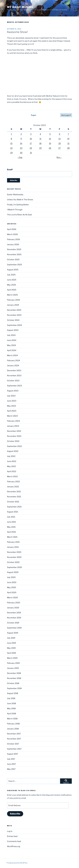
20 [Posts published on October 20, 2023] (60, 143)
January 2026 (13, 244)
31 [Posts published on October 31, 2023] (31, 153)
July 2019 (11, 638)
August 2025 (13, 270)
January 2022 (13, 487)
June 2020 (12, 582)
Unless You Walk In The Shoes (20, 200)
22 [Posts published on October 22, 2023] (11, 148)
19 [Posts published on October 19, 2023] (50, 143)
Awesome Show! (17, 32)
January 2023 (13, 426)
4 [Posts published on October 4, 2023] (40, 134)
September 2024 (14, 325)
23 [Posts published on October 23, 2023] (21, 148)
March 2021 (12, 537)
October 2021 (13, 502)
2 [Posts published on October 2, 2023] (21, 134)
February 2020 (14, 603)
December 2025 (14, 249)
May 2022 (11, 466)
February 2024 (14, 360)
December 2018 (14, 673)
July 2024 (11, 335)
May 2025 (11, 285)
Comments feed (14, 841)
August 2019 (13, 633)
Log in (10, 831)
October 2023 (13, 381)
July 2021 (11, 517)
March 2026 (12, 234)
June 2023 (12, 401)
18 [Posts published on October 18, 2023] (40, 143)
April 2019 (11, 653)
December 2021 (14, 492)
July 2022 (11, 456)
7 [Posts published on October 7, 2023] (68, 134)
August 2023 (13, 391)
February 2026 (14, 239)
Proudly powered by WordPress (17, 863)
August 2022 (13, 451)
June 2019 (11, 643)
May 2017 (11, 769)
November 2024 (14, 315)
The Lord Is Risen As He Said (19, 215)
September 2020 (14, 567)
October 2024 (13, 320)
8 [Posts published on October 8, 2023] (11, 139)
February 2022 (13, 482)
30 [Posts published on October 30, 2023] (21, 153)
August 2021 (13, 512)
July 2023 (11, 396)
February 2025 (14, 300)
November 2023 (14, 376)
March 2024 (12, 355)
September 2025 (14, 265)
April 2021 (11, 532)
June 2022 (12, 461)
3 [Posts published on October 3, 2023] (31, 134)
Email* (40, 173)
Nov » (59, 157)
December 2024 (14, 310)
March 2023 (12, 416)
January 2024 (13, 366)
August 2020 (13, 572)
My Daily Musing (20, 7)
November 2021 (14, 497)
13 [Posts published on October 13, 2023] (60, 139)
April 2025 (12, 290)
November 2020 (14, 557)
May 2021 (11, 527)
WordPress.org (14, 846)
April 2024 (12, 350)
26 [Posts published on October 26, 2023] (50, 148)
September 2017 (14, 749)
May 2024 (11, 345)
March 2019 (12, 658)
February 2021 (13, 542)
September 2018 (14, 688)
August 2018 (13, 693)
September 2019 (14, 628)
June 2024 (12, 340)
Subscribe (15, 814)
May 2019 (11, 648)
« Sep (20, 157)
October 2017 (13, 744)
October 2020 (13, 562)
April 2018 (11, 714)
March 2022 (12, 476)
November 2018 (14, 678)
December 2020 (14, 552)
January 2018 (13, 729)
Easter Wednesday (15, 195)
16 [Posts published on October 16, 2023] (21, 143)
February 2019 (13, 663)
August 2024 (13, 330)
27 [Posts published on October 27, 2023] (60, 148)
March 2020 (12, 598)
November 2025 (14, 254)
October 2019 (13, 623)
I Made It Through (15, 210)
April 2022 (12, 471)
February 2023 (14, 421)
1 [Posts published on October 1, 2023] (11, 134)
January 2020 (13, 608)
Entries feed (12, 836)
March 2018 (12, 719)
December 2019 (14, 613)
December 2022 (14, 431)
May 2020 (11, 587)
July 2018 (11, 698)
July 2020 (11, 577)
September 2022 (14, 446)
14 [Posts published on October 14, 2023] (68, 139)
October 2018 (13, 683)
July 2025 (11, 275)
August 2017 (13, 754)
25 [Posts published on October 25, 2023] (40, 148)
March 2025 (12, 295)
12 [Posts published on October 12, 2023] (50, 139)
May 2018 (11, 708)
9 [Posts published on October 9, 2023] (21, 139)
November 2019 (14, 618)
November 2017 (14, 739)
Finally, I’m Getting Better (18, 205)
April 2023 (12, 411)
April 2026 (12, 229)
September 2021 (14, 507)
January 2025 (13, 305)
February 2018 (13, 724)
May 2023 (11, 406)
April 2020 (12, 592)
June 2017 (11, 764)
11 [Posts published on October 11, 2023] (40, 139)
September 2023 (14, 386)
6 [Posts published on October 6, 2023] (60, 134)
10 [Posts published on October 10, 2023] (31, 139)
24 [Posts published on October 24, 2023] (31, 148)
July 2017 (11, 759)
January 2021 (13, 547)
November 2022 (14, 436)
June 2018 (11, 703)
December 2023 (14, 370)
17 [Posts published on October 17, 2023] (31, 143)
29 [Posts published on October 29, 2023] (11, 153)
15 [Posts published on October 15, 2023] (11, 143)
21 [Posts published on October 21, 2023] (68, 143)
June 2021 (11, 522)
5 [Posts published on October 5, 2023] (50, 134)
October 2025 (13, 260)
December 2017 (14, 734)
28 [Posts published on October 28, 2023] (68, 148)
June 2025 (12, 280)
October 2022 (13, 441)
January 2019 (13, 668)
